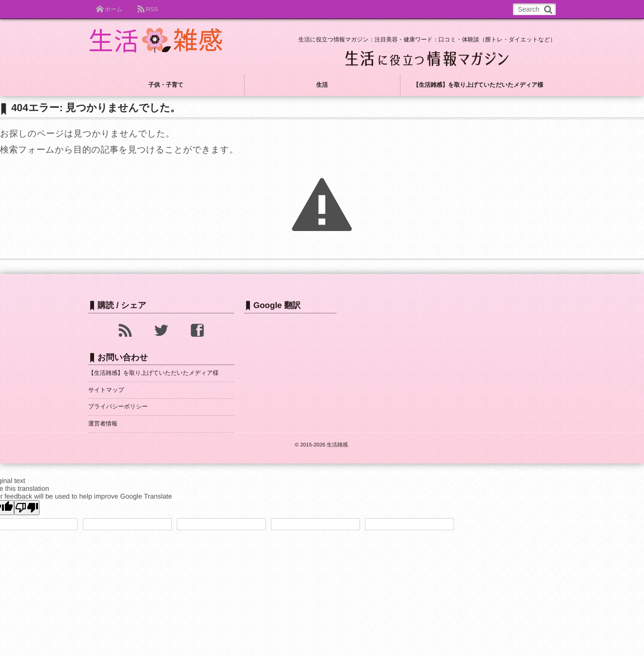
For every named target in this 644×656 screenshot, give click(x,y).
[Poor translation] (27, 508)
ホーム (114, 9)
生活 (322, 85)
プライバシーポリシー (118, 406)
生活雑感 (337, 445)
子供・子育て (166, 85)
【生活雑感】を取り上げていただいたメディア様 (478, 85)
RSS (152, 9)
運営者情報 (103, 424)
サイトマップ (106, 390)
